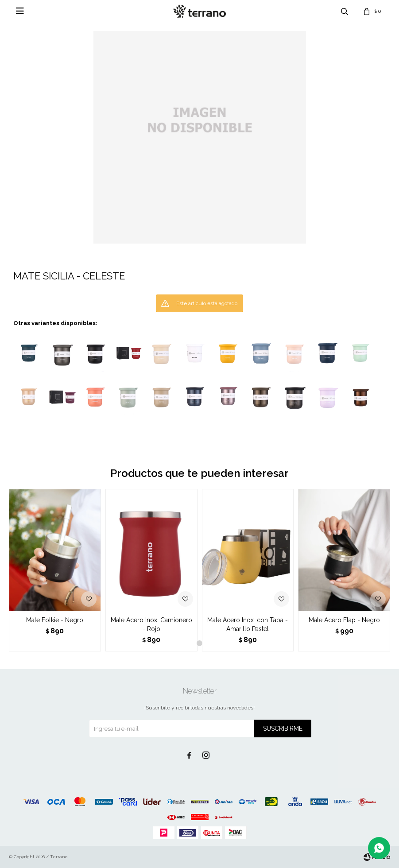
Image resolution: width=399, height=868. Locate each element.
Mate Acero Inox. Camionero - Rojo (151, 624)
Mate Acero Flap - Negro (344, 620)
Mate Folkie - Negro (55, 620)
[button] (199, 643)
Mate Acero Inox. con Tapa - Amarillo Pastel (248, 624)
